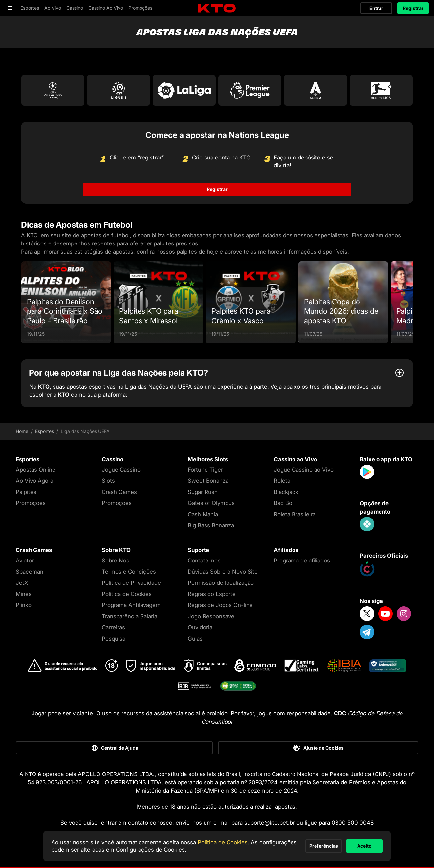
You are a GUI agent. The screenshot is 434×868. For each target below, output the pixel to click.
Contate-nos (204, 561)
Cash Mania (203, 514)
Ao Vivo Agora (34, 481)
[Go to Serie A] (315, 90)
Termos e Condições (129, 572)
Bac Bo (283, 503)
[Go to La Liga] (184, 90)
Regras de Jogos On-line (220, 605)
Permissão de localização (221, 583)
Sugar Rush (203, 492)
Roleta (282, 481)
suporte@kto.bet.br (270, 823)
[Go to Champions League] (53, 90)
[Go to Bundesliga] (381, 90)
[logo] (217, 8)
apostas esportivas (91, 387)
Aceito (350, 842)
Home (22, 431)
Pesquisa (114, 639)
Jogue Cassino (121, 470)
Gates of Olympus (211, 503)
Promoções (31, 503)
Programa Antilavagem (131, 605)
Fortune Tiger (205, 470)
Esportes (44, 431)
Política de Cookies (127, 594)
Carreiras (113, 627)
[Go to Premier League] (250, 90)
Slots (108, 481)
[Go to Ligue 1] (119, 90)
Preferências (280, 842)
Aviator (25, 561)
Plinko (24, 605)
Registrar (413, 8)
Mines (24, 594)
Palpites (26, 492)
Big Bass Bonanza (211, 525)
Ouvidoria (200, 627)
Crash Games (119, 492)
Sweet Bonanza (208, 481)
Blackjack (286, 492)
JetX (22, 583)
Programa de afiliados (302, 561)
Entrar (376, 8)
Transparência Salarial (130, 616)
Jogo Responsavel (212, 616)
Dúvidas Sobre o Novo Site (223, 572)
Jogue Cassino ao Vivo (304, 470)
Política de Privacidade (131, 583)
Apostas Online (36, 470)
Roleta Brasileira (295, 514)
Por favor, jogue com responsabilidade (281, 713)
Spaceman (30, 572)
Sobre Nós (116, 561)
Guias (195, 639)
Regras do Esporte (212, 594)
